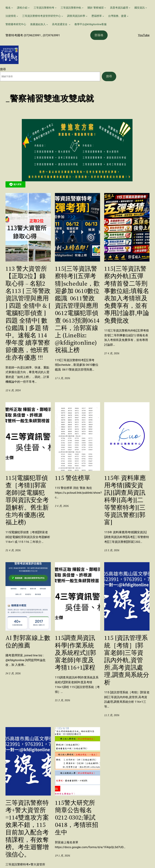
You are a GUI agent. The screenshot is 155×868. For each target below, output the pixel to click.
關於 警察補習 (96, 8)
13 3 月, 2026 (112, 550)
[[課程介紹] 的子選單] (29, 8)
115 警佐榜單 (73, 478)
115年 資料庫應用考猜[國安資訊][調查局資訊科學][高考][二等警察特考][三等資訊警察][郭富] (125, 500)
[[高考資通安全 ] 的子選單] (70, 24)
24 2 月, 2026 (13, 673)
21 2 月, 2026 (62, 700)
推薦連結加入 (38, 24)
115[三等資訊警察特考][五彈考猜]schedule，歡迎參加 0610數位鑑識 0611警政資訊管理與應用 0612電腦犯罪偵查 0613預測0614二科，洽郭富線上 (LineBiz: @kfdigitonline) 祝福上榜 (77, 309)
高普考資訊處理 (119, 8)
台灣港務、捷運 (117, 16)
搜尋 (3, 69)
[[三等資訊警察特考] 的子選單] (56, 8)
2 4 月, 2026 (62, 506)
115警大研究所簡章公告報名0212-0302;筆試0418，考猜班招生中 (77, 817)
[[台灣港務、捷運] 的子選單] (128, 16)
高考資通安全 (60, 24)
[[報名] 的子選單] (12, 8)
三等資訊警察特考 (44, 8)
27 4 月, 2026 (112, 353)
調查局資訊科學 (76, 16)
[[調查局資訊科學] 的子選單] (87, 16)
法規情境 (11, 16)
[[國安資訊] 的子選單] (146, 8)
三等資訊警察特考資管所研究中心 (41, 16)
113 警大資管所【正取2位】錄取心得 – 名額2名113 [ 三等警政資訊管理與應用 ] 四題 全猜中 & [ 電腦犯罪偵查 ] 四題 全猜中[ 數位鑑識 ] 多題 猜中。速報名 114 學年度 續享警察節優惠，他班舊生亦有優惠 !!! (28, 313)
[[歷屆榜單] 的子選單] (103, 16)
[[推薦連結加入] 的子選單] (47, 24)
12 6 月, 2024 (13, 390)
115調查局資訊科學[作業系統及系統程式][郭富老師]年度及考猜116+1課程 (76, 653)
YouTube (144, 35)
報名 (8, 8)
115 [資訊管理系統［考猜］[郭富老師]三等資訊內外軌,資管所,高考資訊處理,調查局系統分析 (127, 660)
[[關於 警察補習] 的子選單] (105, 8)
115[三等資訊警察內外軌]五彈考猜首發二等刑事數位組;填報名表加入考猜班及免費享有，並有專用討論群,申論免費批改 (127, 295)
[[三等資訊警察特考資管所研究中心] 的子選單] (62, 16)
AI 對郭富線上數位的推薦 (28, 641)
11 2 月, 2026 (112, 715)
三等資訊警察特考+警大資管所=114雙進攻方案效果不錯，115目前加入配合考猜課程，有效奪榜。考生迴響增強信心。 (27, 829)
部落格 (99, 35)
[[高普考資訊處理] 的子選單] (130, 8)
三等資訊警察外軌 (71, 8)
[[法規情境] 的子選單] (17, 16)
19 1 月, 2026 (62, 856)
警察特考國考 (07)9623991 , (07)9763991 (33, 35)
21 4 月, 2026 (13, 550)
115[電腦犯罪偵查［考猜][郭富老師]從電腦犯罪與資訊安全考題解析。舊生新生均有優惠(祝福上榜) (27, 500)
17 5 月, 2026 (62, 378)
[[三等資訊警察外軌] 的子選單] (83, 8)
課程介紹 (22, 8)
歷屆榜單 (97, 16)
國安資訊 (140, 8)
